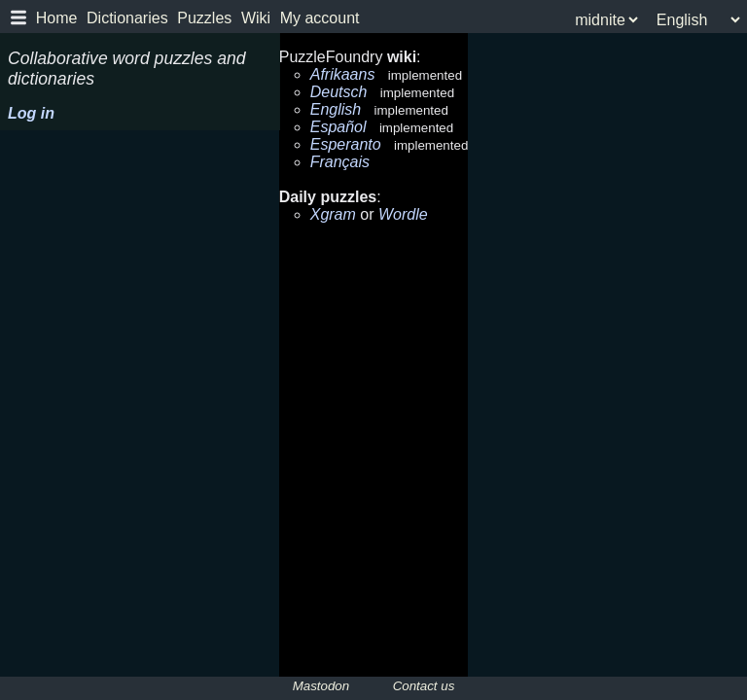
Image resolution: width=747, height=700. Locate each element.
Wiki (256, 18)
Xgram (333, 214)
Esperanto (346, 144)
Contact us (424, 686)
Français (340, 162)
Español (338, 127)
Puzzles (204, 18)
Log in (31, 113)
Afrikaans (343, 74)
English (336, 109)
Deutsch (339, 92)
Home (57, 18)
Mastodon (321, 686)
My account (320, 18)
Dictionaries (127, 18)
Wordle (403, 214)
